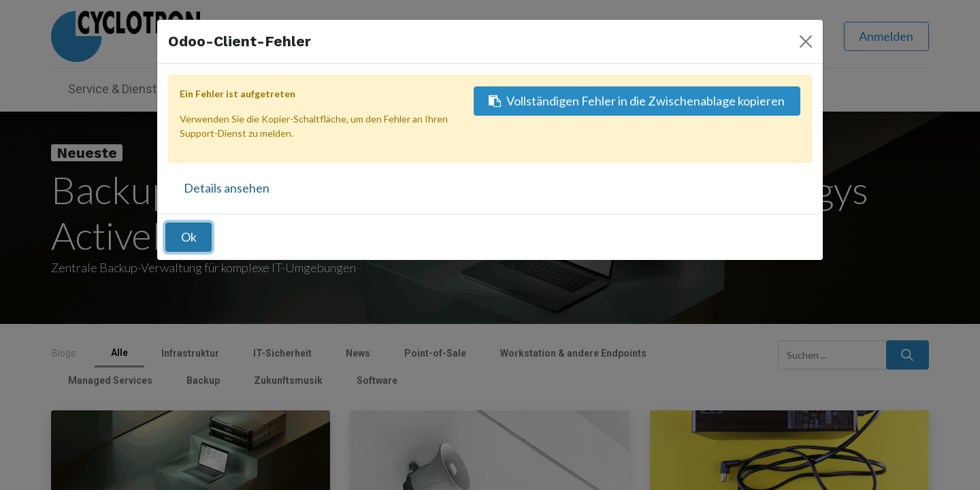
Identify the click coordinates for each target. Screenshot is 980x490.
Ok (189, 237)
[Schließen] (806, 42)
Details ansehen (227, 188)
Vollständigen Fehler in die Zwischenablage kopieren (637, 101)
